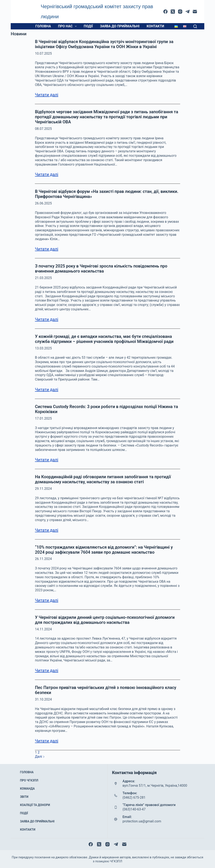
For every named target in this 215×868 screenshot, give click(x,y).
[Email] (195, 12)
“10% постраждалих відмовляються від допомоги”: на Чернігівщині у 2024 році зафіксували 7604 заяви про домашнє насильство (104, 550)
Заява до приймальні (120, 26)
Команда (28, 788)
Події (88, 26)
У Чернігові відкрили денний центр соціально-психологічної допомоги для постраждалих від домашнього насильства (105, 620)
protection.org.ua (113, 861)
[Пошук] (195, 26)
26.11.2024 (43, 559)
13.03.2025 (43, 348)
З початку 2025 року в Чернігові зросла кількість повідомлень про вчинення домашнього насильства (101, 269)
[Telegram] (187, 12)
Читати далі (47, 95)
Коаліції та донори (34, 799)
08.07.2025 (43, 129)
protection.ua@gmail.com (142, 821)
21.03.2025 (43, 278)
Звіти (25, 794)
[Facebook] (165, 12)
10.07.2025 (43, 53)
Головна (43, 26)
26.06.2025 (43, 203)
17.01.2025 (43, 418)
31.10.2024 (43, 699)
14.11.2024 (43, 629)
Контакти (155, 26)
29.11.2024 (43, 489)
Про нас (68, 26)
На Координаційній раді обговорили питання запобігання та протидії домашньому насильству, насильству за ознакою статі (103, 479)
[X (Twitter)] (173, 12)
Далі (40, 757)
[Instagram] (180, 12)
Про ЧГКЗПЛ (29, 782)
